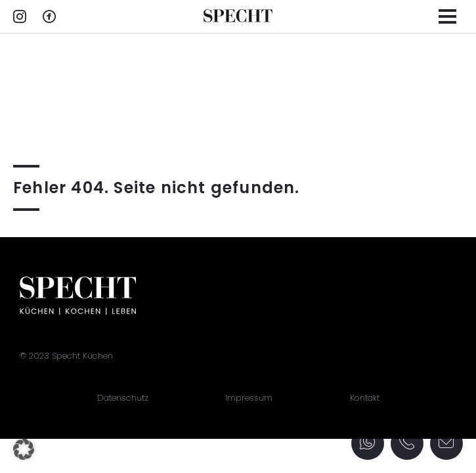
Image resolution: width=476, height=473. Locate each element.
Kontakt (365, 398)
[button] (24, 449)
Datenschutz (123, 398)
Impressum (249, 398)
